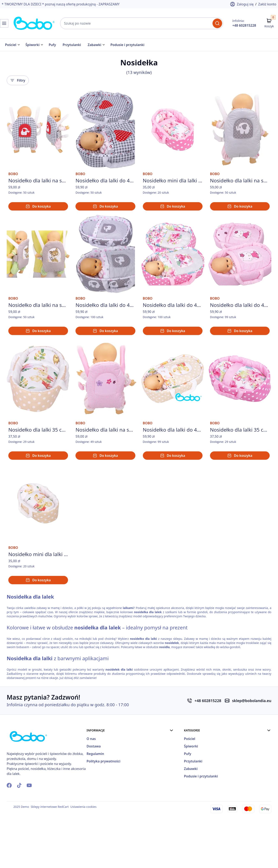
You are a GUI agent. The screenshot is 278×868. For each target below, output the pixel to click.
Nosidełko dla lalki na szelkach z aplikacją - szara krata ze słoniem (38, 190)
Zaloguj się (242, 4)
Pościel (11, 45)
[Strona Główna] (21, 23)
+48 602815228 (244, 25)
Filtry (18, 78)
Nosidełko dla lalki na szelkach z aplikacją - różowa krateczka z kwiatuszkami (105, 463)
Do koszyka (38, 216)
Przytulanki (72, 45)
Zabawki (94, 45)
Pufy (52, 45)
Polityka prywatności (210, 805)
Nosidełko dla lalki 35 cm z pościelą (38, 463)
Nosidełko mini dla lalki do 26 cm (173, 190)
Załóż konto (267, 4)
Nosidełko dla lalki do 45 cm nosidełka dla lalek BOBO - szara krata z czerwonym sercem (105, 190)
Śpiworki (32, 45)
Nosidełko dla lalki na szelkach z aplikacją (240, 190)
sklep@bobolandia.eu (252, 746)
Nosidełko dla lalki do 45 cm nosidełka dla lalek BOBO (105, 326)
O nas (198, 783)
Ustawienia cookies (83, 852)
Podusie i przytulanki (127, 45)
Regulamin (202, 798)
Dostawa (201, 790)
